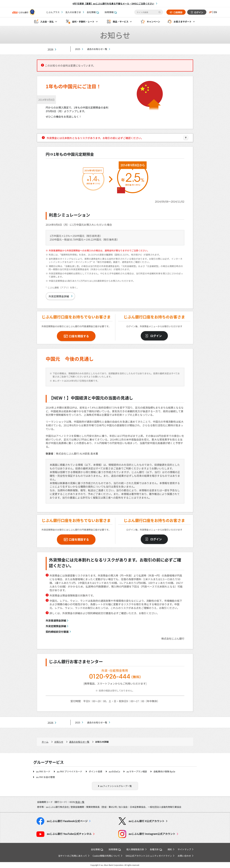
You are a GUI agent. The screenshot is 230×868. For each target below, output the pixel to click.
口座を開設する (79, 336)
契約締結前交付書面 (57, 632)
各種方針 (156, 849)
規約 (170, 849)
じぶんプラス (53, 12)
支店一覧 (80, 802)
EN (215, 12)
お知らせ (59, 742)
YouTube (69, 834)
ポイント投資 (96, 771)
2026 (50, 49)
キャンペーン (153, 22)
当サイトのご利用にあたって (73, 856)
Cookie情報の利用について (106, 856)
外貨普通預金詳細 (56, 620)
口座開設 (177, 12)
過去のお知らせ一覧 (97, 49)
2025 (78, 49)
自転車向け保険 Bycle (164, 771)
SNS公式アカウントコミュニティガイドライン (149, 856)
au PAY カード (43, 771)
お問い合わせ (184, 856)
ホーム (45, 742)
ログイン (198, 12)
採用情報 (111, 12)
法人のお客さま (73, 12)
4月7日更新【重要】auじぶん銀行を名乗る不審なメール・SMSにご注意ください (113, 4)
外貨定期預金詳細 (59, 296)
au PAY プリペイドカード (70, 771)
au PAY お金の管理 (45, 777)
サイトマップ (184, 849)
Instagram (152, 834)
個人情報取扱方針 (135, 849)
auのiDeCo (114, 771)
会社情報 (93, 12)
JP (210, 12)
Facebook (67, 821)
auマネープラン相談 (137, 771)
